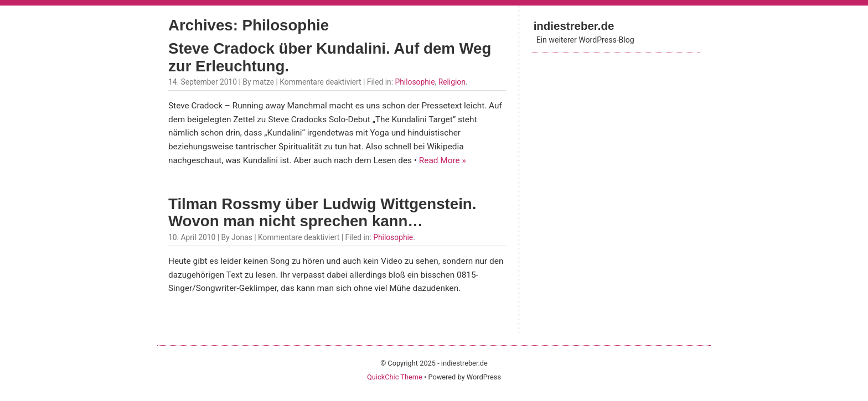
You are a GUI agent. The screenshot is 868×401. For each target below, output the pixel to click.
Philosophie (415, 82)
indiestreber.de (574, 26)
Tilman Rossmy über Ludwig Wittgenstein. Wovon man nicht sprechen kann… (322, 213)
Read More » (443, 160)
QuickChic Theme (395, 377)
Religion (452, 82)
